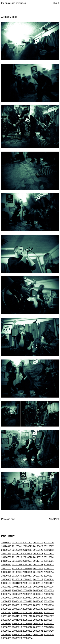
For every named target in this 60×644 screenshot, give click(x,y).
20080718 (17, 627)
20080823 (17, 623)
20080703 (49, 627)
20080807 (49, 623)
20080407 (27, 634)
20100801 (17, 572)
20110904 (27, 554)
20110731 (6, 557)
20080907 (49, 620)
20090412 (27, 601)
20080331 (38, 634)
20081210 (6, 612)
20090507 (49, 598)
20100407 (27, 576)
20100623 (38, 572)
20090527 (17, 598)
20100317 (49, 576)
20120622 (38, 546)
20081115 (27, 612)
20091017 (27, 587)
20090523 (27, 598)
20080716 (27, 627)
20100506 (6, 576)
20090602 (6, 598)
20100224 (17, 579)
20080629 (6, 631)
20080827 (6, 623)
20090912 (6, 590)
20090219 (38, 605)
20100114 (49, 579)
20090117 (17, 609)
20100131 (27, 579)
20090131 (6, 609)
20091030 (6, 587)
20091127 (27, 583)
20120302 (17, 550)
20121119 (38, 543)
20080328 (49, 634)
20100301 (6, 579)
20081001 (27, 620)
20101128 (38, 565)
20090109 (38, 609)
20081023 (49, 612)
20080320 (17, 638)
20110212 (6, 565)
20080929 (38, 620)
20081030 (38, 612)
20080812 (38, 623)
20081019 (6, 616)
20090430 (17, 601)
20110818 (38, 554)
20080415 (17, 634)
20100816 (6, 572)
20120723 (27, 546)
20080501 (38, 631)
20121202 (27, 543)
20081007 (49, 616)
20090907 (17, 590)
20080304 (27, 638)
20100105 (6, 583)
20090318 (17, 605)
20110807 (49, 554)
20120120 (38, 550)
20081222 (49, 609)
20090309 (27, 605)
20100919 (27, 568)
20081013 (27, 616)
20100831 (49, 568)
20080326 (6, 638)
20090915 (49, 587)
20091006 (38, 587)
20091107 (49, 583)
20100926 (17, 568)
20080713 (38, 627)
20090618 (38, 594)
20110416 (38, 561)
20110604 (49, 557)
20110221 (49, 561)
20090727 (6, 594)
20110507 (27, 561)
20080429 (49, 631)
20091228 (17, 583)
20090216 (49, 605)
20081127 (17, 612)
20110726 (17, 557)
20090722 (17, 594)
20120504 (6, 550)
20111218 (17, 554)
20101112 (49, 565)
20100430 (17, 576)
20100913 (38, 568)
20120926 (49, 543)
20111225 (6, 554)
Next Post (54, 519)
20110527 (6, 561)
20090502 (6, 601)
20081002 (17, 620)
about (56, 3)
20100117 (38, 579)
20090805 (38, 590)
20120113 (49, 550)
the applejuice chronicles (14, 3)
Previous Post (8, 519)
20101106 (6, 568)
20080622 (17, 631)
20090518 (38, 598)
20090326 (49, 601)
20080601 (27, 631)
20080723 (6, 627)
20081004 (6, 620)
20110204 (17, 565)
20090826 (27, 590)
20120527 (49, 546)
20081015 (17, 616)
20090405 (38, 601)
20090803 (49, 590)
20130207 (6, 543)
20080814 (27, 623)
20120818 (6, 546)
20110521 (17, 561)
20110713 (38, 557)
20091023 (17, 587)
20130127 (17, 543)
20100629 (27, 572)
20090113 (27, 609)
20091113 (38, 583)
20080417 (6, 634)
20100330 (38, 576)
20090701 (27, 594)
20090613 (49, 594)
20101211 (27, 565)
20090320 (6, 605)
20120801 (17, 546)
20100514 (49, 572)
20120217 (27, 550)
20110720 (27, 557)
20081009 (38, 616)
